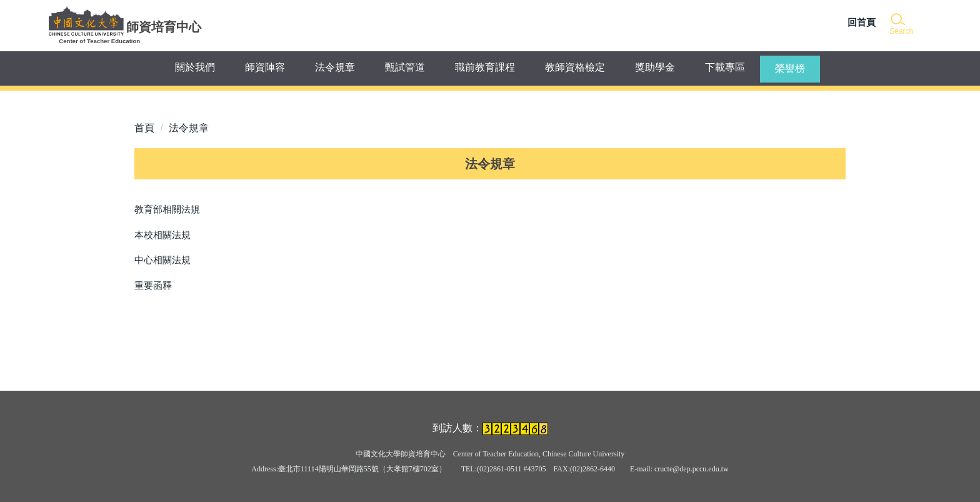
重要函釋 (153, 285)
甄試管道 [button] (405, 67)
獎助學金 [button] (655, 67)
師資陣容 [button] (265, 67)
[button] (900, 25)
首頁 (144, 128)
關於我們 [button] (195, 67)
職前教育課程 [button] (485, 67)
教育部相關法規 (167, 209)
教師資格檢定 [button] (575, 67)
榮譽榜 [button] (790, 68)
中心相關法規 (162, 260)
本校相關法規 (162, 235)
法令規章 (189, 128)
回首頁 (862, 22)
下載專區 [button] (725, 67)
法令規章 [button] (335, 67)
